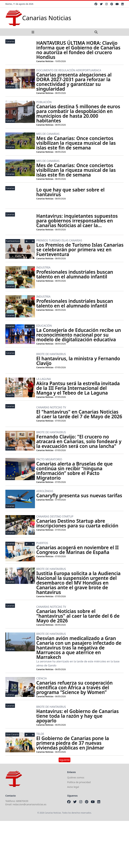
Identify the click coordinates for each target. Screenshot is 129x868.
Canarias (10, 41)
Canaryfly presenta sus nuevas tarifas (79, 495)
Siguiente (64, 760)
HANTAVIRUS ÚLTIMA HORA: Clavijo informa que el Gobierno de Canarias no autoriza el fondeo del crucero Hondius (78, 50)
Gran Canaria (12, 734)
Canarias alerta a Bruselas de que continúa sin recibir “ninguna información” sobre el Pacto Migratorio (74, 471)
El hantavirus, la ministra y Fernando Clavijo (78, 361)
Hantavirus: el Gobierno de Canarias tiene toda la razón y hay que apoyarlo (78, 716)
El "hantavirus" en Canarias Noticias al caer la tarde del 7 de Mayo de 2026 (79, 414)
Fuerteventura (13, 241)
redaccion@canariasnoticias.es (29, 804)
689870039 (22, 801)
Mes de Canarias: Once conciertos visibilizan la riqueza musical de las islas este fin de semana (76, 143)
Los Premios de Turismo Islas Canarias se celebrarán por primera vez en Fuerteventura (80, 249)
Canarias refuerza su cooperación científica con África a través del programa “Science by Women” (74, 687)
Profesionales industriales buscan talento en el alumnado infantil (75, 274)
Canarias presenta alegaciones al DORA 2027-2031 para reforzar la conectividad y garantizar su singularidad (74, 82)
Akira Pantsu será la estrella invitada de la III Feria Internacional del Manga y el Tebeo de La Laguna (78, 388)
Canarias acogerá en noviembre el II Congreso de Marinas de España (78, 550)
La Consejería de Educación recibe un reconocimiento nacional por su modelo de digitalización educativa (79, 335)
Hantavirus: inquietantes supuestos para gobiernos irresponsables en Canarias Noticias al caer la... (77, 221)
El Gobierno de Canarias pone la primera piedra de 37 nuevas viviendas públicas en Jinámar (73, 743)
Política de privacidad (79, 782)
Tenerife (10, 395)
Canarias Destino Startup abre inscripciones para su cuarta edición (77, 523)
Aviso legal (73, 787)
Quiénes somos (76, 777)
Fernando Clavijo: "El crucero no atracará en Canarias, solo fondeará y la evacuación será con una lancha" (79, 441)
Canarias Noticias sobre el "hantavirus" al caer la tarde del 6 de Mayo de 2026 (78, 616)
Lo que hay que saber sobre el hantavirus (70, 192)
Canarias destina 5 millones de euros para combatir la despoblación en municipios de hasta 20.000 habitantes (78, 113)
